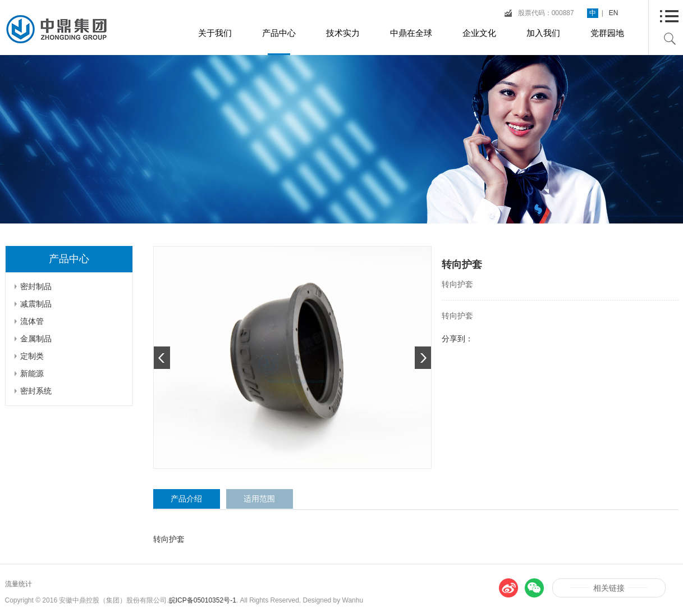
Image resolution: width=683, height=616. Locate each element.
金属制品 (36, 339)
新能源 (32, 373)
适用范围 (259, 499)
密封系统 (36, 391)
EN (614, 13)
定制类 (32, 356)
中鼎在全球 (411, 33)
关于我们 (215, 33)
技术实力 (343, 33)
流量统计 (19, 584)
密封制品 (36, 286)
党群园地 (607, 33)
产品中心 (279, 33)
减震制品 (36, 304)
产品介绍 (186, 499)
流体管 (32, 321)
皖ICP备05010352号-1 (203, 600)
